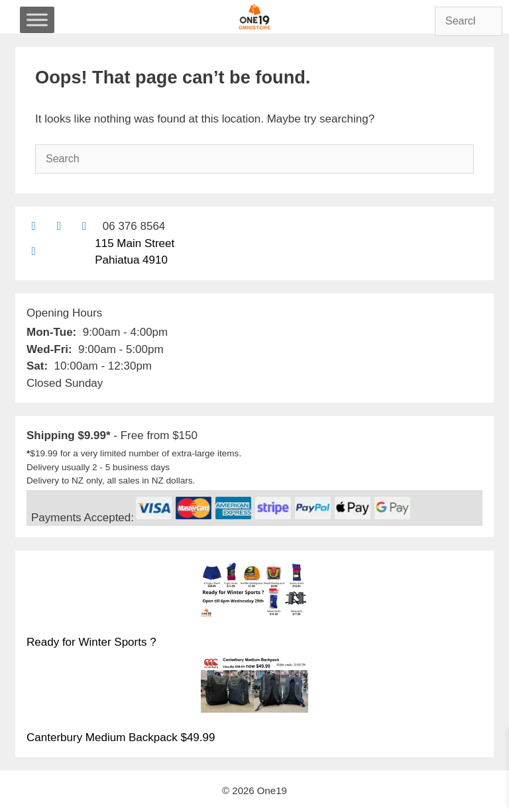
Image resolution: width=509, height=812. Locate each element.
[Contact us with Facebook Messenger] (85, 226)
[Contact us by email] (33, 226)
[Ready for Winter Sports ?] (254, 592)
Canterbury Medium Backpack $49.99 (121, 737)
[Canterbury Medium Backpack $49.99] (254, 687)
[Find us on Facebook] (59, 226)
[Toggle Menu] (37, 20)
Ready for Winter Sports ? (91, 642)
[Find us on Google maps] (33, 251)
